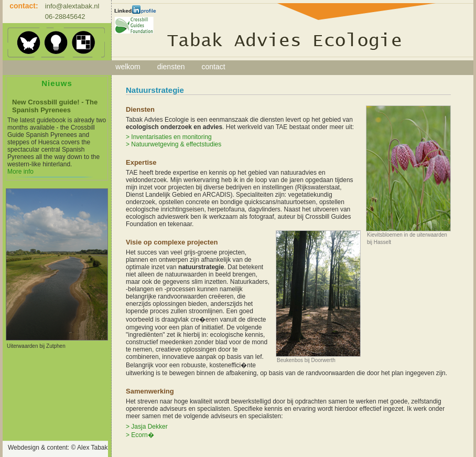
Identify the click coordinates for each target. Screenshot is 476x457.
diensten (171, 67)
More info (20, 172)
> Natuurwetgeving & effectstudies (174, 144)
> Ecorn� (140, 435)
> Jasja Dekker (147, 427)
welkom (128, 67)
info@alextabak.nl (72, 6)
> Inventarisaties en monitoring (169, 137)
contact (214, 67)
